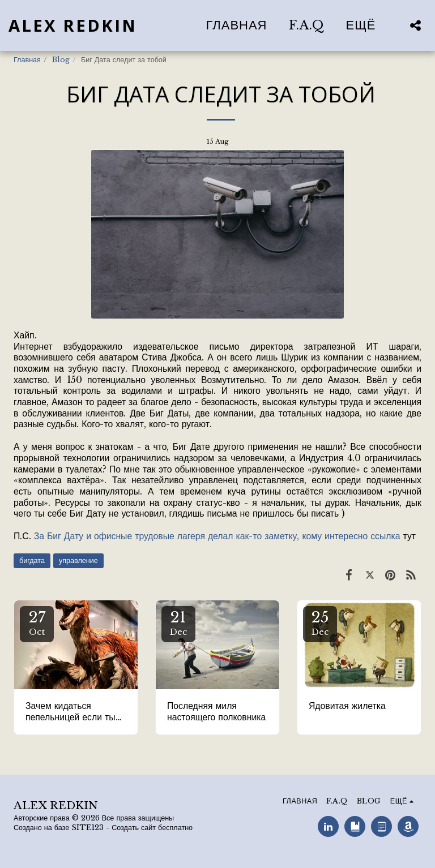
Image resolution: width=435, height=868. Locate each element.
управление (78, 560)
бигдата (32, 560)
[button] (415, 25)
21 (178, 623)
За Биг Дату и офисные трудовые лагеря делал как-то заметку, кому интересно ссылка (217, 536)
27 (37, 623)
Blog (61, 60)
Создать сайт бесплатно (152, 828)
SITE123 (88, 828)
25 (320, 623)
